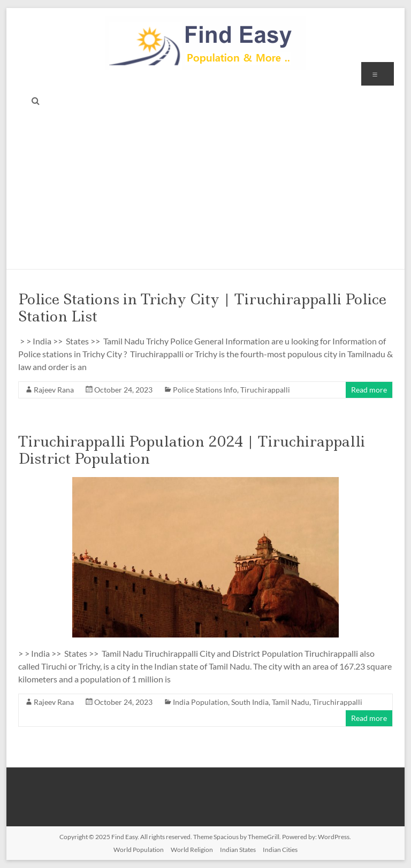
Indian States (238, 850)
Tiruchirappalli (265, 390)
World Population (139, 850)
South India (250, 702)
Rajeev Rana (54, 390)
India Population (200, 702)
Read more (369, 390)
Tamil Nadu (291, 702)
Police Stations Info (205, 390)
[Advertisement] (206, 189)
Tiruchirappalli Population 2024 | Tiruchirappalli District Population (192, 450)
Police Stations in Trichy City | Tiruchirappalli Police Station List (202, 308)
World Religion (192, 850)
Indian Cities (280, 850)
